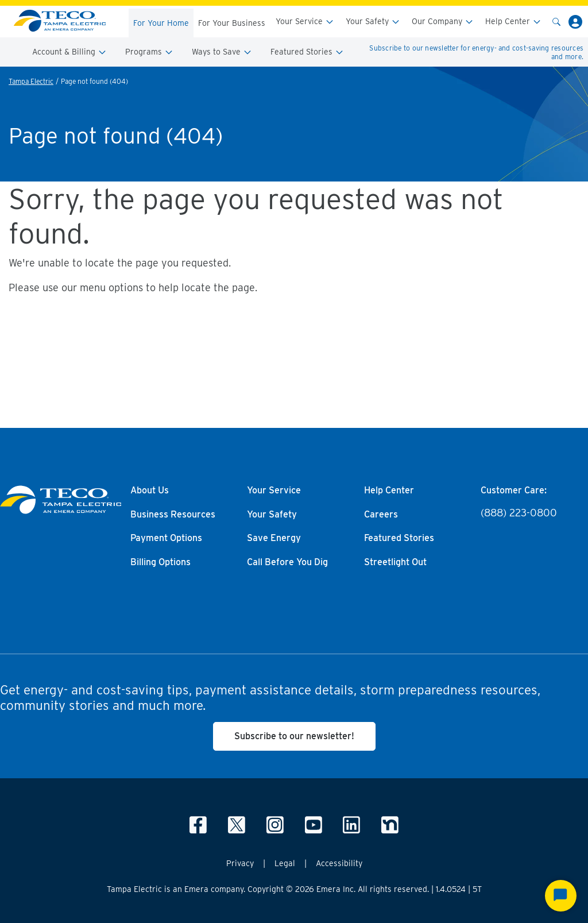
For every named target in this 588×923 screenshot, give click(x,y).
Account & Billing (69, 52)
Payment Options (166, 538)
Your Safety (373, 22)
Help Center (513, 22)
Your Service (305, 22)
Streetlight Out (395, 562)
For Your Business (232, 23)
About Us (150, 491)
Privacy (240, 863)
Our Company (443, 22)
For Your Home (161, 23)
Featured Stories (307, 52)
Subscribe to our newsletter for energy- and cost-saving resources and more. (476, 52)
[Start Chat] (561, 896)
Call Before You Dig (287, 562)
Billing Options (160, 562)
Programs (149, 52)
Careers (381, 515)
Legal (285, 863)
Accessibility (339, 863)
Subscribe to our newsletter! (294, 736)
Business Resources (173, 515)
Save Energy (274, 538)
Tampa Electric (31, 81)
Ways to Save (222, 52)
